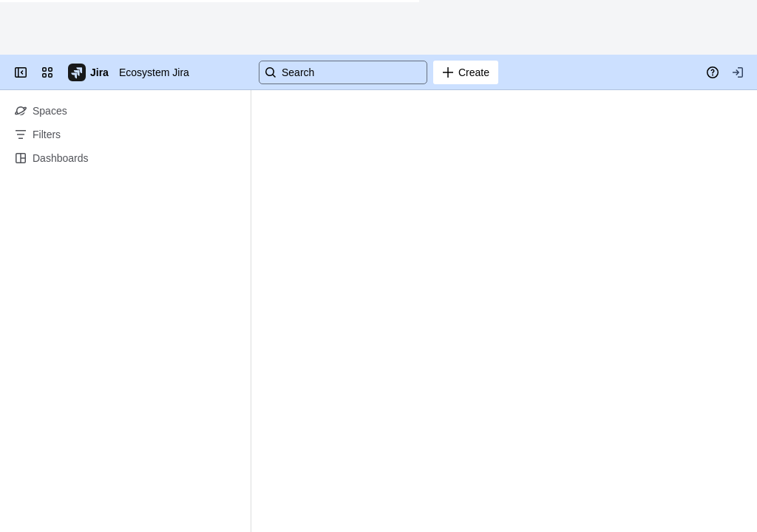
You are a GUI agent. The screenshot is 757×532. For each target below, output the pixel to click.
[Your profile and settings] (738, 72)
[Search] (343, 72)
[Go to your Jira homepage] (89, 72)
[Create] (466, 72)
